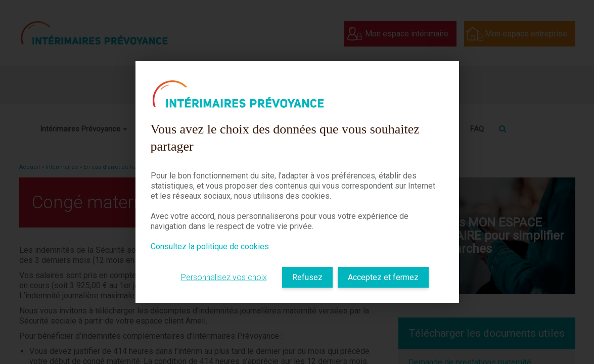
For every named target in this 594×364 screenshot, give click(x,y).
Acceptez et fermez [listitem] (383, 277)
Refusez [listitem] (307, 277)
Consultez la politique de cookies (210, 246)
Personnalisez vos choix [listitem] (224, 277)
